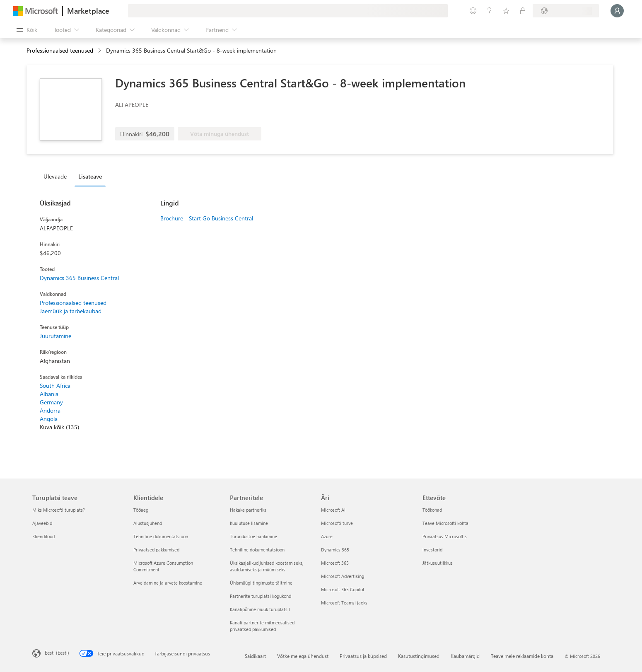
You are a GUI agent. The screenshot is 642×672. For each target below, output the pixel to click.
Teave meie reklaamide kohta (522, 656)
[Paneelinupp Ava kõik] (27, 30)
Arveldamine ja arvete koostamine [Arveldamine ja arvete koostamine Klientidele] (168, 583)
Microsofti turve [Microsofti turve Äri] (337, 523)
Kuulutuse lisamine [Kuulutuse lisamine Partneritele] (249, 523)
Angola (49, 419)
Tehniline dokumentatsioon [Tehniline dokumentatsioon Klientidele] (161, 536)
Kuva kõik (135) (59, 427)
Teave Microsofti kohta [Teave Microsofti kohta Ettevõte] (445, 523)
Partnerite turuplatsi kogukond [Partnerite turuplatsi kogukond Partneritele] (261, 596)
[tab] (57, 176)
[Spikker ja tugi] (490, 11)
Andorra (50, 410)
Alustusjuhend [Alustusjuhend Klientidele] (148, 523)
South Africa (55, 386)
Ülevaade (55, 176)
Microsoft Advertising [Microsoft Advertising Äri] (343, 576)
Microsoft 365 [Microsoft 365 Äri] (335, 563)
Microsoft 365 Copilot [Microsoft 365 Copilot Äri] (343, 589)
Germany (51, 402)
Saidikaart (255, 656)
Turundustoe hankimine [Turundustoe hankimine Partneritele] (253, 536)
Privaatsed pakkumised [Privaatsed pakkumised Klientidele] (156, 550)
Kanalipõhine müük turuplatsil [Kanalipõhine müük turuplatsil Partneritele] (260, 609)
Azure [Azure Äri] (327, 536)
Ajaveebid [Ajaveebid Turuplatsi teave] (42, 523)
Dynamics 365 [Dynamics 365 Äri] (335, 550)
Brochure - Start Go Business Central (207, 218)
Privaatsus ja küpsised (363, 656)
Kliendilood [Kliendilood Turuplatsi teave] (43, 536)
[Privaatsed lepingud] (523, 11)
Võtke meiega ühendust (303, 656)
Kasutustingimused (419, 656)
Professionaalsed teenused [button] (60, 50)
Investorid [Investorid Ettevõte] (432, 550)
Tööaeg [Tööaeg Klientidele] (141, 510)
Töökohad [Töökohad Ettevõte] (432, 510)
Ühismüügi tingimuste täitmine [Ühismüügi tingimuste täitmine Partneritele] (261, 583)
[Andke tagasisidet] (473, 11)
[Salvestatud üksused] (506, 11)
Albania (49, 394)
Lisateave (90, 176)
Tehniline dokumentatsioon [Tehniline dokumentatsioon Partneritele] (257, 550)
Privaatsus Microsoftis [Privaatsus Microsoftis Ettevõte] (445, 536)
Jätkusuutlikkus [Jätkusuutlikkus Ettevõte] (438, 563)
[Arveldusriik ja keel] (566, 11)
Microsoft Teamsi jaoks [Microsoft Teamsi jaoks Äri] (344, 603)
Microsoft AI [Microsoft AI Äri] (333, 510)
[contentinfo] (100, 51)
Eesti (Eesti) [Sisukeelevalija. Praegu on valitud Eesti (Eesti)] (57, 653)
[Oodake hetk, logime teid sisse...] (617, 11)
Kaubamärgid (465, 656)
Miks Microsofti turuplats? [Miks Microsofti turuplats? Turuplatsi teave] (59, 510)
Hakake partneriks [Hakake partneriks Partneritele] (248, 510)
